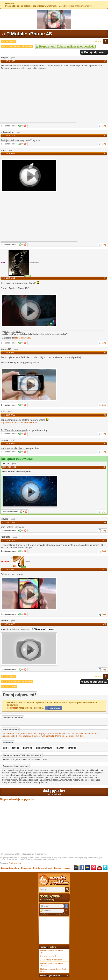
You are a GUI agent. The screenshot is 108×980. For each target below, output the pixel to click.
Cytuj (104, 126)
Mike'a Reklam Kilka (22, 338)
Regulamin (26, 868)
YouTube (99, 867)
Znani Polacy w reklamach (51, 960)
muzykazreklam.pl (8, 41)
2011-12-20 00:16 (8, 353)
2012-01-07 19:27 (8, 523)
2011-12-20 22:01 (9, 467)
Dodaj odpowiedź (95, 52)
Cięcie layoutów (15, 863)
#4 (105, 278)
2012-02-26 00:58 (8, 624)
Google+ (76, 867)
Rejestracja (12, 708)
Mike (3, 263)
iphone (16, 748)
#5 (105, 353)
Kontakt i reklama (62, 868)
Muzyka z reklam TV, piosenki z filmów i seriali (54, 880)
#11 (105, 570)
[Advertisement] (26, 219)
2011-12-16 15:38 (8, 61)
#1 (105, 61)
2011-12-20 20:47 (8, 444)
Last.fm (93, 867)
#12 (105, 624)
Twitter (105, 867)
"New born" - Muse (44, 629)
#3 (105, 154)
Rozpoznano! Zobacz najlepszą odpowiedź (67, 47)
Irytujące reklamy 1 (48, 956)
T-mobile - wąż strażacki (43, 736)
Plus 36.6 (79, 736)
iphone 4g (27, 748)
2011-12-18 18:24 (8, 136)
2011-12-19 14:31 (8, 278)
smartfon (60, 748)
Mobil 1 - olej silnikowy (20, 736)
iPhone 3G (60, 736)
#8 (104, 467)
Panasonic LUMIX (29, 734)
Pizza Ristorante (86, 734)
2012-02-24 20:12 (8, 570)
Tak (20, 126)
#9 (105, 523)
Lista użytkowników (10, 868)
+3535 (28, 276)
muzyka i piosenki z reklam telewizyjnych (17, 46)
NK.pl (88, 867)
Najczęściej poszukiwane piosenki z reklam (58, 734)
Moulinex (70, 736)
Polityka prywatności (43, 868)
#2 (105, 136)
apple (6, 748)
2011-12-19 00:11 (8, 154)
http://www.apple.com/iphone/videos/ (19, 422)
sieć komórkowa (44, 748)
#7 (105, 444)
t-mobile (72, 748)
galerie (53, 947)
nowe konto (44, 914)
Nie (25, 126)
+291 (23, 568)
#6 (105, 415)
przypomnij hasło (62, 914)
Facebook (82, 867)
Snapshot (6, 562)
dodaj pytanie (54, 792)
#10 (105, 541)
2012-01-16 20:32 (8, 541)
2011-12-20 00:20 (8, 415)
